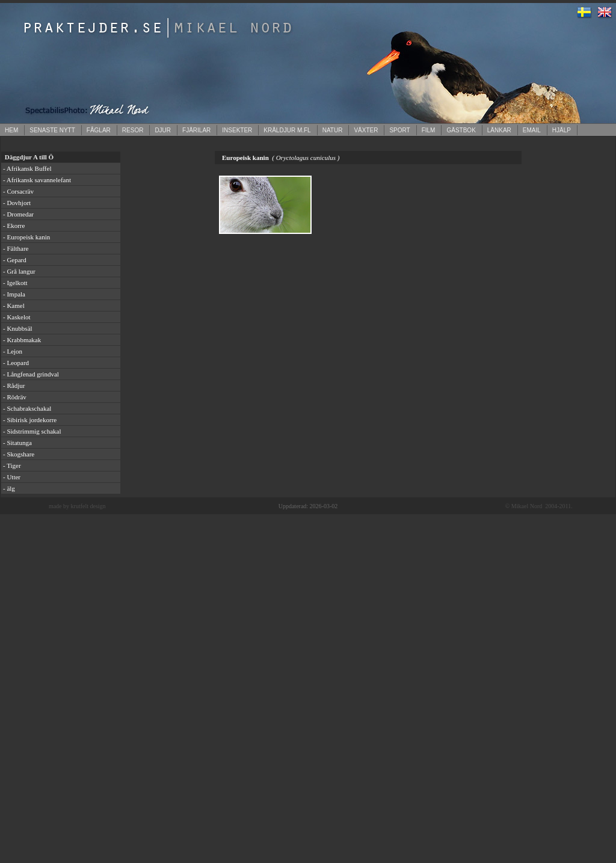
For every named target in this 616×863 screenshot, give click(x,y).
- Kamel (14, 306)
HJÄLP (562, 130)
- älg (9, 488)
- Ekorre (14, 226)
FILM (429, 130)
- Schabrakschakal (27, 408)
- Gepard (15, 260)
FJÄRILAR (196, 130)
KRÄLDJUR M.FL (287, 130)
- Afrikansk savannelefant (37, 180)
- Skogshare (19, 454)
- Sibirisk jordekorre (30, 420)
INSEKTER (237, 130)
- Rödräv (15, 397)
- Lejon (13, 351)
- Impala (14, 294)
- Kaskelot (17, 317)
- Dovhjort (17, 203)
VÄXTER (366, 130)
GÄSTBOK (461, 130)
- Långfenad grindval (31, 374)
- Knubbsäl (18, 328)
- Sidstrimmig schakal (32, 431)
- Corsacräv (18, 191)
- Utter (12, 477)
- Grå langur (19, 271)
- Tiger (12, 465)
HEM (11, 130)
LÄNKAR (499, 130)
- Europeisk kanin (26, 237)
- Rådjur (14, 385)
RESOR (133, 130)
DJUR (163, 130)
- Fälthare (16, 248)
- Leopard (16, 363)
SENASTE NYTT (52, 130)
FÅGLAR (99, 130)
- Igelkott (15, 283)
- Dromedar (18, 214)
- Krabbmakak (22, 340)
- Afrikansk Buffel (27, 168)
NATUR (333, 130)
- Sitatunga (17, 443)
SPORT (399, 130)
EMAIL (532, 130)
